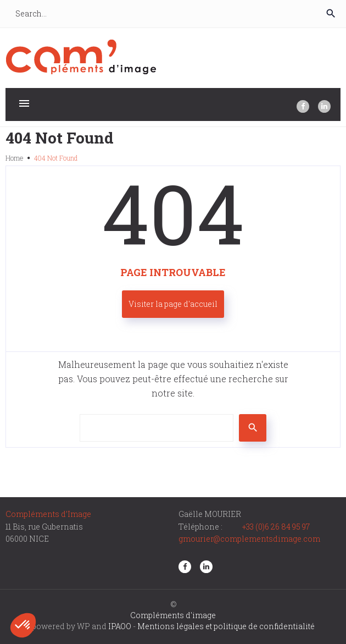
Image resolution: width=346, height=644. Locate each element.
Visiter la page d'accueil (173, 304)
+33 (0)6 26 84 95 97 (276, 527)
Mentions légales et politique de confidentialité (226, 626)
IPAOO (120, 626)
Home (14, 158)
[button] (23, 625)
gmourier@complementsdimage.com (249, 539)
